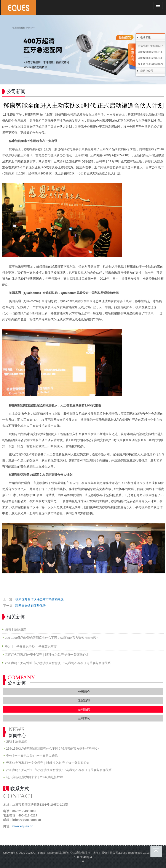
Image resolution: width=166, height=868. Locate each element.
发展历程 (84, 700)
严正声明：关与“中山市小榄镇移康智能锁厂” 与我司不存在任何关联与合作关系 (58, 663)
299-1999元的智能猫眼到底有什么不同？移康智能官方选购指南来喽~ (52, 638)
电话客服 (145, 37)
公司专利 (84, 718)
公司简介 (84, 692)
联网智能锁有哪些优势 (30, 606)
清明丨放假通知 (16, 629)
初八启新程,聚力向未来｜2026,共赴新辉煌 (34, 777)
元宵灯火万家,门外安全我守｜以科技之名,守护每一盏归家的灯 (47, 655)
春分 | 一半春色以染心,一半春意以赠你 (31, 646)
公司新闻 (84, 709)
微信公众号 (147, 71)
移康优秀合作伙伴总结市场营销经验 (40, 599)
